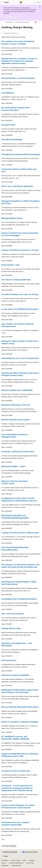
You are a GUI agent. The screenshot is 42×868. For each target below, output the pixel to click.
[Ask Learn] (36, 22)
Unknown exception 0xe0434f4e (15, 675)
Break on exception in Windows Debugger (20, 722)
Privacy (3, 863)
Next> (3, 839)
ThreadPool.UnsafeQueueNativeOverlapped (21, 154)
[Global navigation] (2, 2)
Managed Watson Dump (12, 218)
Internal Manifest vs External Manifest (18, 78)
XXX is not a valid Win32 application (17, 186)
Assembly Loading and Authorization (18, 452)
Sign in (39, 2)
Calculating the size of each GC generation (20, 358)
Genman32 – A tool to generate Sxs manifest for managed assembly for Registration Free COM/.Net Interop (17, 788)
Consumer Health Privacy (16, 863)
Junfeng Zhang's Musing (22, 22)
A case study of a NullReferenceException (20, 309)
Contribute (32, 861)
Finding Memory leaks (11, 628)
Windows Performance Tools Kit (16, 405)
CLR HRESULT (8, 93)
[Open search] (34, 2)
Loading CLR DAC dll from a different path (20, 533)
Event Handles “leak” (11, 265)
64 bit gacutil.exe (9, 660)
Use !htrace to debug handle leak (16, 280)
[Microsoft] (21, 2)
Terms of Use (30, 863)
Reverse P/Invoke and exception (16, 420)
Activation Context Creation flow (16, 771)
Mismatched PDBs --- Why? (13, 466)
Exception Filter (8, 125)
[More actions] (39, 22)
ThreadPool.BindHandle (12, 140)
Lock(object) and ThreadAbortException (19, 599)
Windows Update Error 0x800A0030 (17, 390)
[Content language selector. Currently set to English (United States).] (10, 852)
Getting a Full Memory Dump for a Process (20, 250)
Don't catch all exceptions (13, 614)
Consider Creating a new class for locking (20, 294)
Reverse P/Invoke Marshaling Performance (20, 707)
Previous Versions (16, 861)
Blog (24, 861)
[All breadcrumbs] (3, 22)
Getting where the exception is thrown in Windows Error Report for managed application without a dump (19, 61)
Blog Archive (10, 22)
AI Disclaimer (5, 861)
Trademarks (5, 866)
